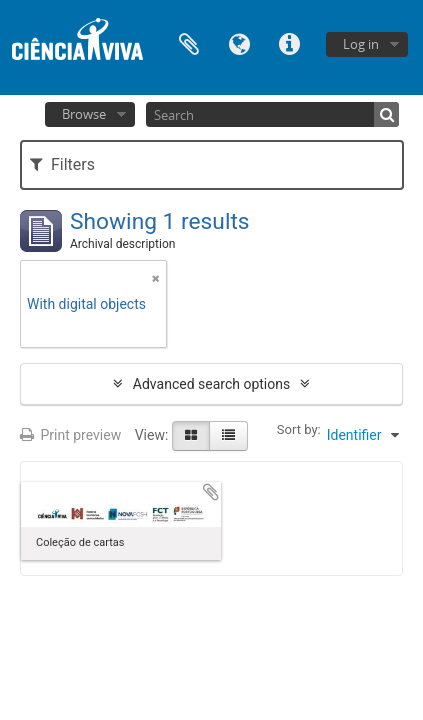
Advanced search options (211, 384)
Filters (62, 164)
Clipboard (189, 42)
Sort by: (299, 429)
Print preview (70, 435)
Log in (361, 44)
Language (239, 42)
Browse (84, 114)
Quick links (289, 42)
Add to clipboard (211, 492)
